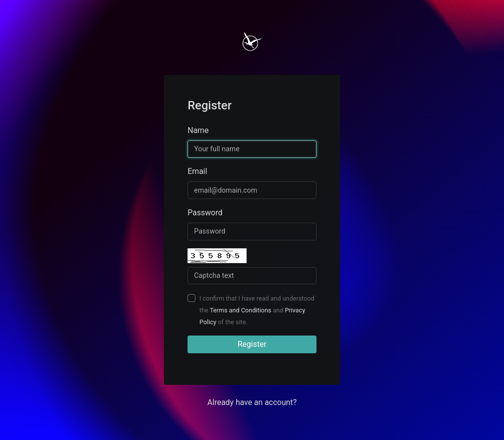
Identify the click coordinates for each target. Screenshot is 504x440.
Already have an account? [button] (252, 402)
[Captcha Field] (252, 276)
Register (252, 344)
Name (198, 130)
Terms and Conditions (240, 310)
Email (197, 171)
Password (205, 213)
